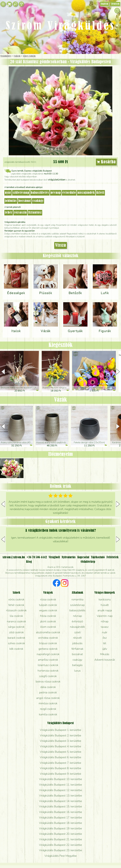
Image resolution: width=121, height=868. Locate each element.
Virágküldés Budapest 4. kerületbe (60, 746)
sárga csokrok (16, 627)
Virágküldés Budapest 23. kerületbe (60, 850)
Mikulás (105, 654)
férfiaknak (77, 649)
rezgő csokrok (48, 709)
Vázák (60, 400)
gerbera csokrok (48, 649)
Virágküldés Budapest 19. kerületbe (60, 828)
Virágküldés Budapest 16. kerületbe (60, 812)
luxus (77, 671)
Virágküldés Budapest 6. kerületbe (60, 757)
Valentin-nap (105, 616)
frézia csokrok (48, 616)
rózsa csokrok (48, 599)
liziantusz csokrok (48, 665)
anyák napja (105, 610)
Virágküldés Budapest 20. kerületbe (60, 834)
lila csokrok (16, 616)
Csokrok (17, 56)
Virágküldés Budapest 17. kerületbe (60, 817)
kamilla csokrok (48, 714)
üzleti (100, 193)
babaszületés (40, 193)
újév (105, 649)
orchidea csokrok (48, 638)
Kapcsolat (83, 557)
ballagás (77, 665)
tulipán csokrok (48, 605)
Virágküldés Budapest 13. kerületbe (60, 796)
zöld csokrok (16, 632)
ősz (105, 638)
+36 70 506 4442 (37, 557)
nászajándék (86, 193)
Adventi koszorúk (105, 660)
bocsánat (25, 201)
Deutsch (115, 4)
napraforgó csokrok (48, 654)
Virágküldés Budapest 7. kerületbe (60, 763)
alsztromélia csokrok (48, 632)
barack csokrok (16, 638)
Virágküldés (6, 56)
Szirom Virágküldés (61, 26)
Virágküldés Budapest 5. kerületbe (60, 752)
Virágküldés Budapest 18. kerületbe (60, 823)
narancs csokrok (16, 621)
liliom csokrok (48, 627)
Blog (29, 562)
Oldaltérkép (88, 562)
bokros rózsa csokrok (48, 682)
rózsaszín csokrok (16, 610)
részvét (77, 638)
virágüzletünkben (57, 180)
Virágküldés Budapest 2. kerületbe (60, 735)
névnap (56, 193)
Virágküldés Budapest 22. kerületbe (60, 845)
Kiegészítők (61, 345)
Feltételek (112, 557)
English (104, 4)
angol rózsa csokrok (48, 698)
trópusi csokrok (48, 643)
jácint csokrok (48, 621)
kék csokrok (16, 649)
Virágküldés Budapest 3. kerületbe (60, 741)
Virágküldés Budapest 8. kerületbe (60, 768)
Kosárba (106, 162)
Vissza (61, 245)
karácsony (105, 599)
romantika (77, 599)
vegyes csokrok (48, 610)
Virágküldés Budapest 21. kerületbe (60, 839)
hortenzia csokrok (48, 671)
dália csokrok (48, 687)
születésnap (21, 193)
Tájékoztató (98, 557)
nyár (8, 193)
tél (105, 643)
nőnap (105, 621)
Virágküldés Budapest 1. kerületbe (60, 730)
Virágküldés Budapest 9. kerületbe (60, 774)
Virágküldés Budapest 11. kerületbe (60, 785)
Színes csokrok (29, 56)
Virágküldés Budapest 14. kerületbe (60, 801)
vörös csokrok (16, 599)
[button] (118, 372)
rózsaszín (20, 213)
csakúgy (38, 201)
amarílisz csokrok (48, 660)
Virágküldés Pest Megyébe (61, 856)
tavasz (105, 627)
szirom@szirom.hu (14, 557)
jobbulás (11, 201)
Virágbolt (54, 557)
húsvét (105, 605)
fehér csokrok (16, 605)
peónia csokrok (48, 692)
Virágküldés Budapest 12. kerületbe (60, 790)
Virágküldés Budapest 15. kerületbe (60, 806)
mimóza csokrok (48, 703)
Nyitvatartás (69, 557)
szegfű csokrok (48, 676)
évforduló (69, 193)
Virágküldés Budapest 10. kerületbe (60, 779)
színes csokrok (16, 643)
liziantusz (35, 213)
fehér (9, 213)
